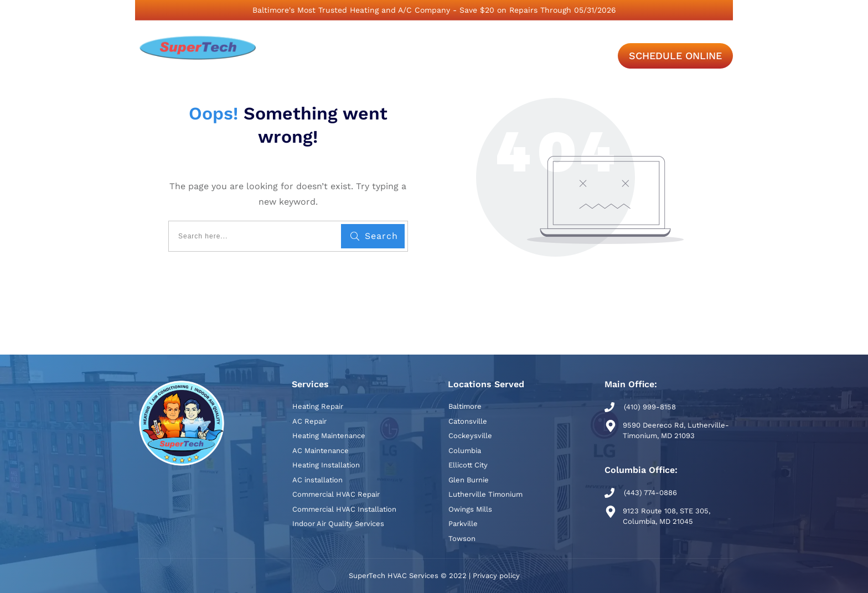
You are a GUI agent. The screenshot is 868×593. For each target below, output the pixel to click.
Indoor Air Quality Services (338, 524)
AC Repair (309, 421)
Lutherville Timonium (485, 494)
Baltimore (465, 406)
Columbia (465, 451)
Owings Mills (470, 509)
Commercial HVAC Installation (344, 509)
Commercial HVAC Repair (336, 494)
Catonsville (468, 421)
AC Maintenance (321, 451)
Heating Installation (326, 465)
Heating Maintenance (329, 436)
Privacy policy (496, 576)
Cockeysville (470, 436)
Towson (462, 539)
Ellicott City (468, 465)
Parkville (463, 524)
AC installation (317, 480)
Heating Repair (318, 406)
